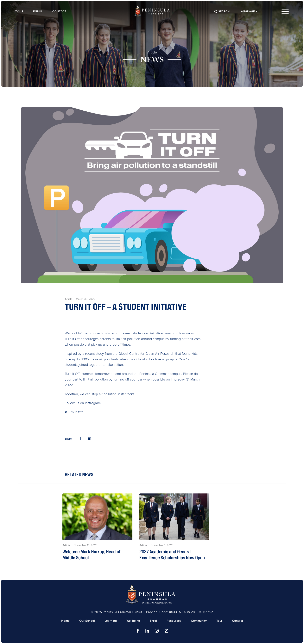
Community (199, 621)
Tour (20, 12)
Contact (60, 12)
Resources (174, 621)
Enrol (38, 12)
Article (152, 52)
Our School (87, 621)
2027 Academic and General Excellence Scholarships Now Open (172, 554)
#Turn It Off (74, 412)
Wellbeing (133, 621)
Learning (111, 621)
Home (65, 621)
